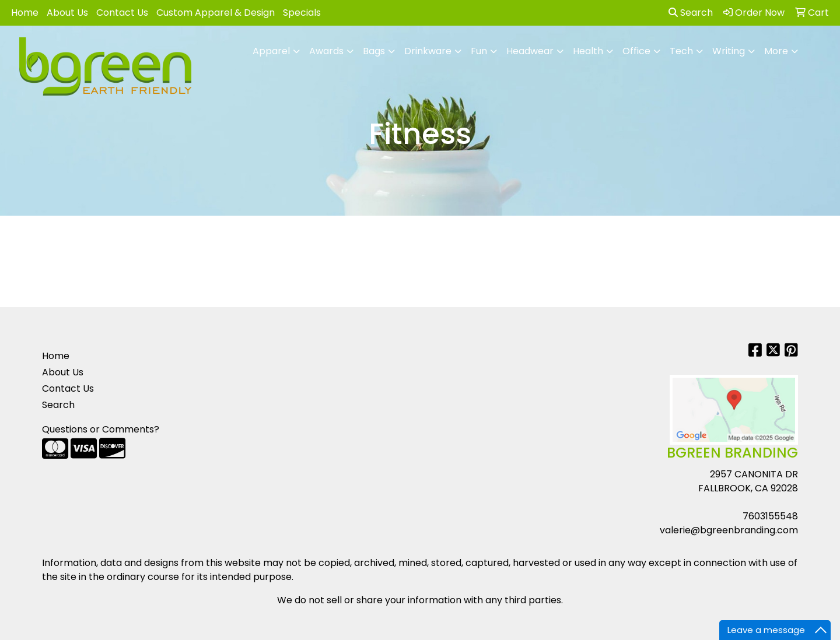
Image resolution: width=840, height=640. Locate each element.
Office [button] (636, 51)
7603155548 (770, 516)
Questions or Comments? (101, 429)
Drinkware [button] (428, 51)
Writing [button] (729, 51)
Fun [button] (479, 51)
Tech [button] (681, 51)
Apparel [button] (271, 51)
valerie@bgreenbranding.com (729, 530)
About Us (67, 13)
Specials (302, 13)
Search (691, 13)
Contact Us (122, 13)
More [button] (776, 51)
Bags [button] (374, 51)
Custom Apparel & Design (216, 13)
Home (25, 13)
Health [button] (588, 51)
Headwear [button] (530, 51)
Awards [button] (326, 51)
